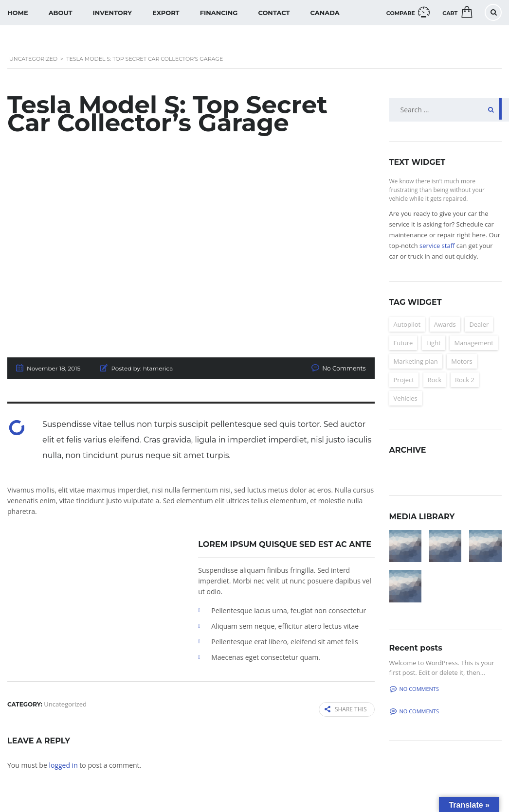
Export (166, 13)
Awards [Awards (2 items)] (445, 324)
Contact (274, 13)
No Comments (345, 368)
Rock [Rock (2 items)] (435, 380)
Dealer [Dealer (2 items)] (479, 324)
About (61, 13)
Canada (325, 13)
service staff (437, 246)
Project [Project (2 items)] (404, 380)
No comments (414, 689)
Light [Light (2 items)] (434, 343)
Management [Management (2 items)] (473, 343)
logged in (63, 765)
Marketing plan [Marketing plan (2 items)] (416, 361)
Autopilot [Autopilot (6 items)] (407, 324)
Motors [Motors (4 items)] (462, 361)
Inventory (112, 13)
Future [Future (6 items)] (403, 343)
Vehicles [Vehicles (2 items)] (406, 398)
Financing (219, 13)
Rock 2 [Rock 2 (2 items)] (465, 380)
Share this (346, 709)
